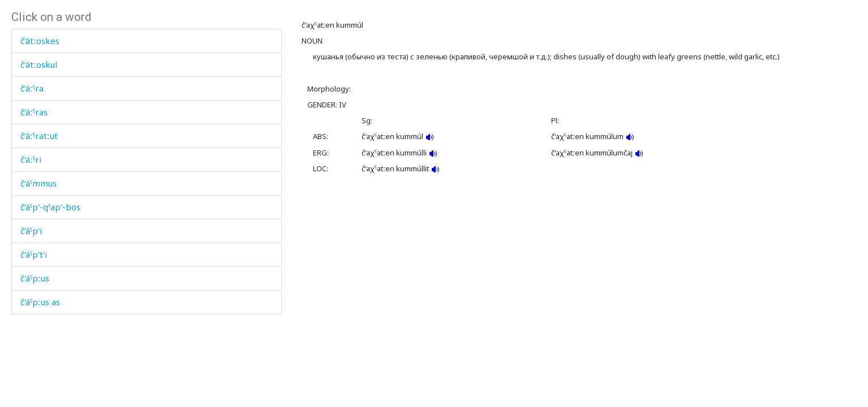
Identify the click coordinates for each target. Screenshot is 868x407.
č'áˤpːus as (40, 302)
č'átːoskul (39, 64)
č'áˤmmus (38, 183)
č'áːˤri (31, 159)
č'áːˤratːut (39, 136)
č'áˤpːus (35, 278)
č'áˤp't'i (34, 254)
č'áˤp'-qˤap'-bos (50, 207)
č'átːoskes (40, 41)
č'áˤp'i (31, 231)
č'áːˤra (32, 88)
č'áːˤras (34, 112)
